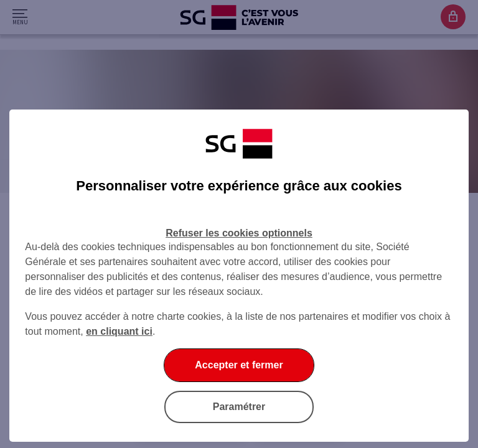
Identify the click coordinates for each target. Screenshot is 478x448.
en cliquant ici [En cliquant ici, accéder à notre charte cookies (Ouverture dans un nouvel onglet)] (119, 331)
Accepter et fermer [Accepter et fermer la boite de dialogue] (239, 365)
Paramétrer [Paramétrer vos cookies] (239, 407)
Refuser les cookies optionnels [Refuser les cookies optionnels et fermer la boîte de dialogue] (239, 233)
